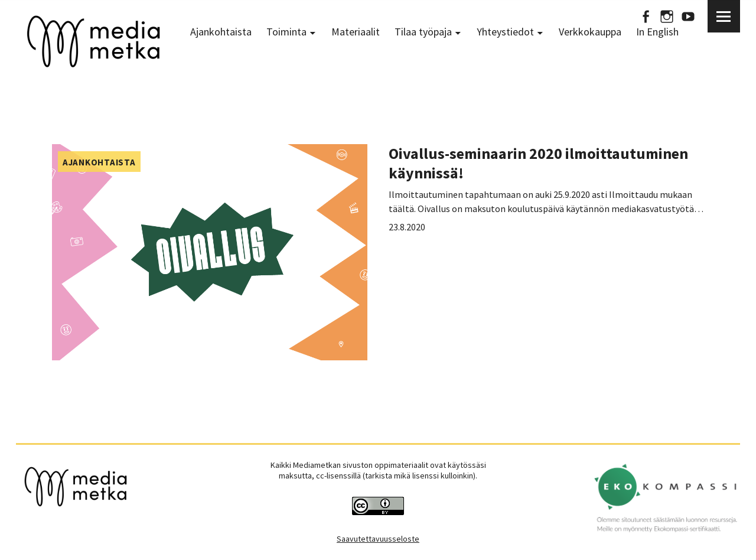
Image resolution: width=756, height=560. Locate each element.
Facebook (646, 16)
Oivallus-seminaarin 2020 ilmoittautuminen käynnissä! (538, 163)
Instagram (667, 16)
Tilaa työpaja (423, 32)
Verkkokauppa (590, 32)
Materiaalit (356, 32)
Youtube (688, 16)
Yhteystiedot (505, 32)
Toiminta (286, 32)
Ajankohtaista (221, 32)
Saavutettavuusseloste (378, 539)
